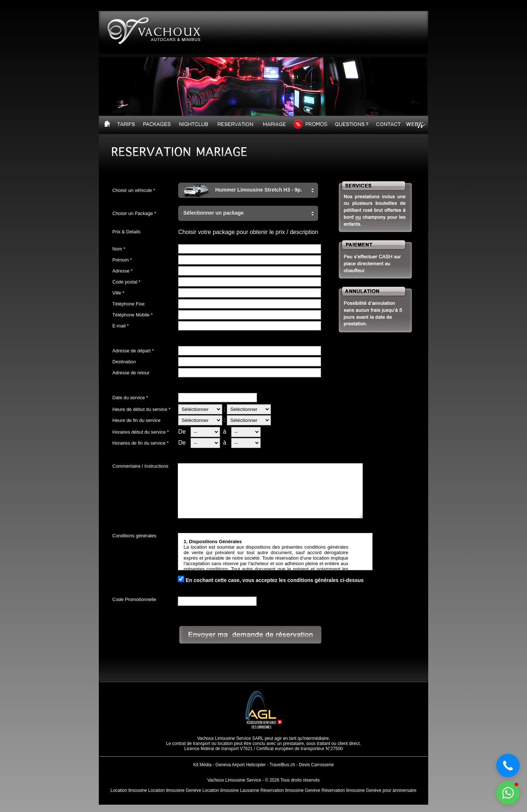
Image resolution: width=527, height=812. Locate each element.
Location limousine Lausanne (231, 790)
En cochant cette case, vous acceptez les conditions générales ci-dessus (274, 580)
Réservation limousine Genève (290, 790)
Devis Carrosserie (316, 765)
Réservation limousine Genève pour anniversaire (369, 790)
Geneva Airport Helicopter (241, 765)
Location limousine (129, 790)
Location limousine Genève (175, 790)
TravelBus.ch (282, 765)
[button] (248, 190)
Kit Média (202, 765)
